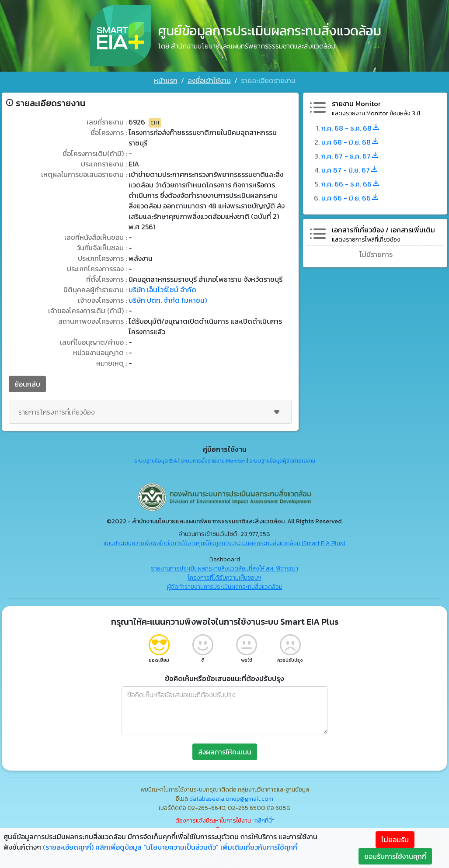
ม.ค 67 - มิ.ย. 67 (350, 170)
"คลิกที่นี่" (263, 821)
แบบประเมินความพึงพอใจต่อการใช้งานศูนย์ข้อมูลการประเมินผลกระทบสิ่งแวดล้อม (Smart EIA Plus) (224, 543)
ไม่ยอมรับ (395, 840)
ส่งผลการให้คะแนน (225, 752)
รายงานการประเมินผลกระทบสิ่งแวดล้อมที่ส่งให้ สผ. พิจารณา (224, 569)
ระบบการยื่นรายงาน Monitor (213, 461)
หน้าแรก (166, 80)
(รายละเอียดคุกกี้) (68, 847)
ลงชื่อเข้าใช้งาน (209, 80)
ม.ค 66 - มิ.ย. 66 (350, 198)
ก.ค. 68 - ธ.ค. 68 (351, 128)
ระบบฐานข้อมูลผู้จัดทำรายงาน (282, 461)
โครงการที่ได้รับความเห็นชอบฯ (224, 578)
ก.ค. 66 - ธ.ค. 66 (351, 184)
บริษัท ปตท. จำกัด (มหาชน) (168, 300)
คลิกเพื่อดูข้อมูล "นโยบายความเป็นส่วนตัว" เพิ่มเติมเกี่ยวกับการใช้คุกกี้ (196, 847)
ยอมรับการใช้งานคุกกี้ (395, 856)
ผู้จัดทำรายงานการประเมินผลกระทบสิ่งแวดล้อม (225, 587)
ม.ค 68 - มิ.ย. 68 (350, 142)
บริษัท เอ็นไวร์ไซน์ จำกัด (162, 290)
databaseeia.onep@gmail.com (231, 799)
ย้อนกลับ (27, 384)
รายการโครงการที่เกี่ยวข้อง (150, 412)
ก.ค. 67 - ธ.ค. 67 (350, 156)
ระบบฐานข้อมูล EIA (156, 461)
